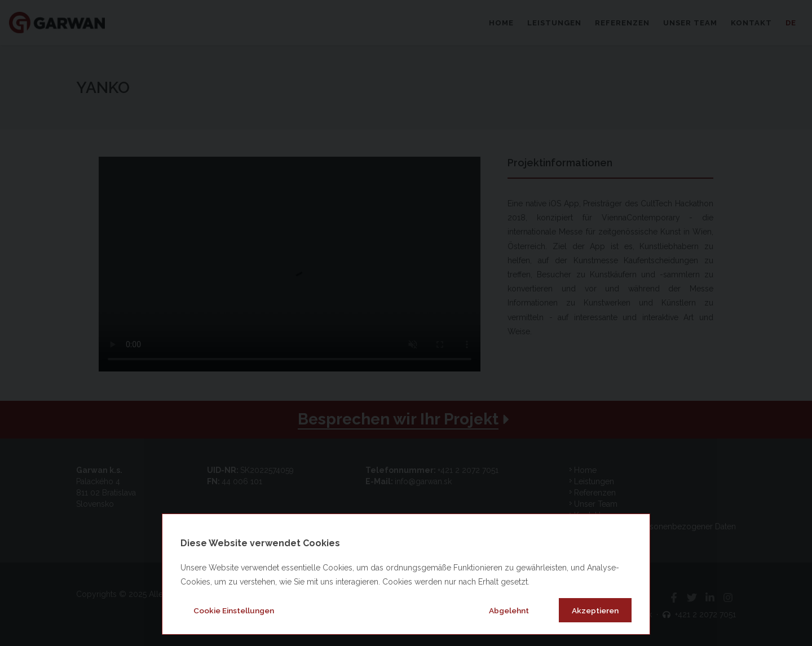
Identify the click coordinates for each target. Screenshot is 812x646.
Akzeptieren (595, 610)
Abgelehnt (509, 610)
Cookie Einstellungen (234, 610)
